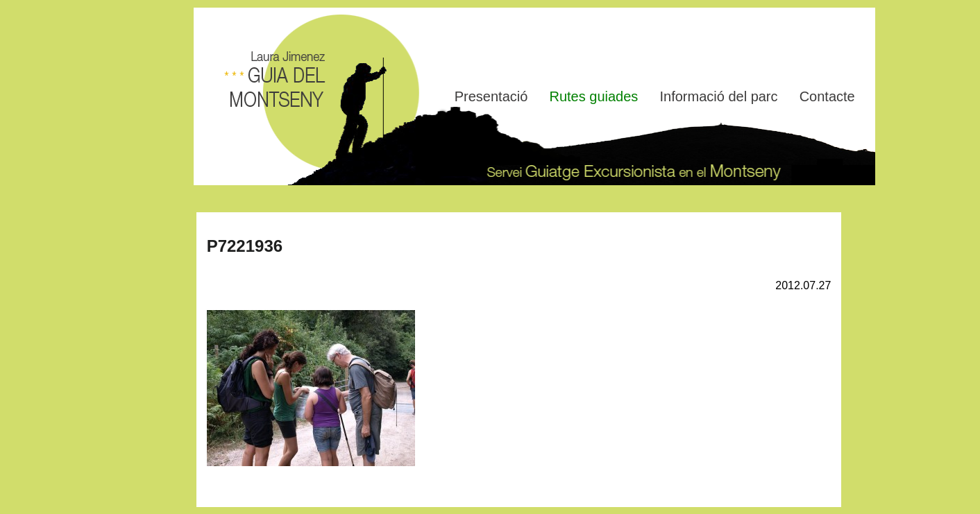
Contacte (827, 96)
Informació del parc (718, 96)
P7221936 (245, 246)
